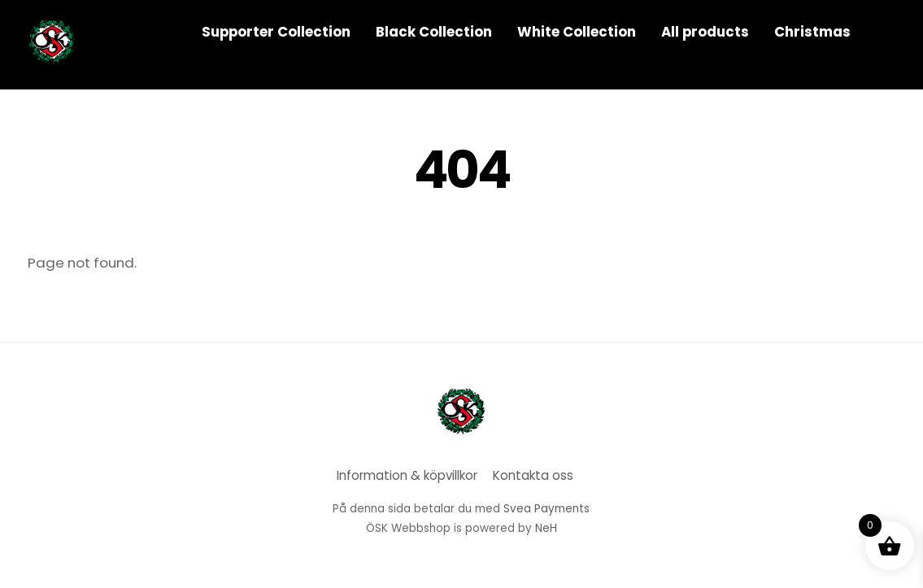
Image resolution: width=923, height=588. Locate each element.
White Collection (577, 32)
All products (705, 32)
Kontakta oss (533, 475)
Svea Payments (546, 509)
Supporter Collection (276, 32)
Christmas (812, 32)
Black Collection (434, 32)
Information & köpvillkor (407, 475)
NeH (546, 528)
